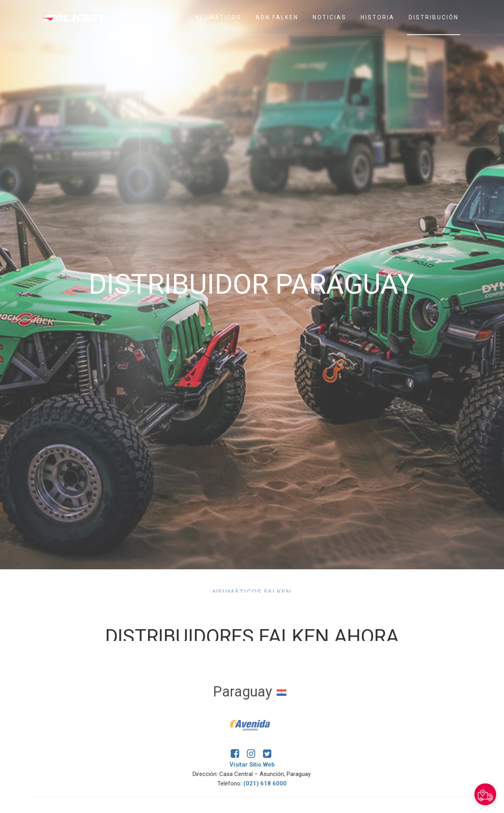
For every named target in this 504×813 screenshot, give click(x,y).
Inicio (170, 17)
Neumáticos (218, 17)
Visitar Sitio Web (252, 765)
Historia (378, 17)
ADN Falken (277, 17)
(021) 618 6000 (265, 783)
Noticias (330, 17)
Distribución (434, 17)
